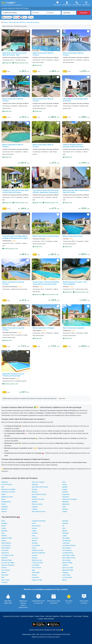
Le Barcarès (66, 543)
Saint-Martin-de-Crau (39, 512)
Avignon (65, 489)
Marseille (35, 484)
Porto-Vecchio (37, 568)
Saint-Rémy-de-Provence (40, 487)
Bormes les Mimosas (38, 553)
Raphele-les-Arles (7, 497)
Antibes (34, 575)
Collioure (65, 565)
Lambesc (35, 509)
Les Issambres (67, 550)
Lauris (64, 507)
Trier (31, 17)
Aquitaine (65, 521)
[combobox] (16, 13)
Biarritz (65, 580)
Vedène (65, 512)
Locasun (41, 619)
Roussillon (65, 497)
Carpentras (66, 494)
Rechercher (84, 13)
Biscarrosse (5, 553)
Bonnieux (35, 492)
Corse (34, 523)
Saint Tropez (6, 580)
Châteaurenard (6, 502)
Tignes (64, 536)
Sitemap (85, 616)
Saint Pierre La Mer (68, 555)
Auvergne (65, 523)
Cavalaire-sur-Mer (38, 550)
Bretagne (4, 523)
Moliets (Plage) (67, 563)
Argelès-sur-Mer (7, 538)
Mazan (4, 494)
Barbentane (66, 504)
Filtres (17, 17)
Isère (64, 528)
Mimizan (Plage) (7, 560)
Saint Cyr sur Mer (68, 568)
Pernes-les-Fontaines (8, 492)
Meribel (34, 541)
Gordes (65, 484)
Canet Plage (66, 575)
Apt (3, 487)
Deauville (4, 558)
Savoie (4, 526)
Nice (3, 577)
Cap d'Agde (66, 538)
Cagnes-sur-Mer (37, 580)
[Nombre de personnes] (69, 13)
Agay (33, 570)
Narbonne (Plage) (68, 570)
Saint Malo (5, 575)
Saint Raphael (6, 548)
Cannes (4, 541)
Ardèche (4, 536)
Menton (4, 572)
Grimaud (4, 568)
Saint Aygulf (36, 572)
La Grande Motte (68, 553)
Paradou (34, 489)
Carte (24, 17)
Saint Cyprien (66, 548)
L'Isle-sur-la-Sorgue (38, 482)
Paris (34, 536)
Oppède (65, 487)
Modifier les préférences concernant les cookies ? (46, 637)
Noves (3, 499)
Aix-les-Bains (66, 560)
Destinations (7, 17)
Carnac (34, 548)
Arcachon (35, 543)
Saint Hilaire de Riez (69, 558)
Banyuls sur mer (37, 560)
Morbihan (4, 531)
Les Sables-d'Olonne (69, 545)
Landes (34, 531)
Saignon (34, 497)
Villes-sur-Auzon (37, 504)
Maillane (35, 502)
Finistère (35, 533)
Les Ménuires (67, 541)
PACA (3, 521)
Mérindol (4, 509)
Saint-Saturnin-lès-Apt (39, 494)
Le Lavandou (36, 545)
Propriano (65, 572)
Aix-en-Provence (7, 484)
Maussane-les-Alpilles (8, 489)
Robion (4, 504)
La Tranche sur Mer (7, 555)
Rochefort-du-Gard (38, 499)
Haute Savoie (36, 526)
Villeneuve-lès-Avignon (70, 499)
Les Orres (35, 538)
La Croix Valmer (67, 577)
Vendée (34, 528)
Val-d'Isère (5, 550)
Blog (62, 616)
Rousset (4, 512)
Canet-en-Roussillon (8, 565)
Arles (64, 482)
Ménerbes (65, 502)
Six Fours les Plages (8, 563)
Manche (65, 531)
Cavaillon (65, 492)
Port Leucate (6, 570)
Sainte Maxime (6, 543)
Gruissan (35, 555)
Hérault (4, 528)
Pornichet (5, 582)
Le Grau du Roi (6, 545)
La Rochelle (36, 565)
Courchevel (35, 577)
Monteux (65, 509)
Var (63, 526)
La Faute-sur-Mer (37, 563)
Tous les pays (77, 616)
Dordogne (65, 533)
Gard (3, 533)
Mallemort (5, 482)
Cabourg (34, 558)
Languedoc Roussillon (39, 521)
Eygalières (5, 507)
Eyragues (35, 507)
